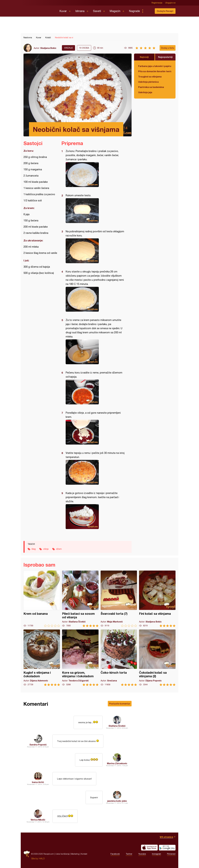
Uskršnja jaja (145, 92)
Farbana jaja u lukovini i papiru (155, 66)
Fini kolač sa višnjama (157, 599)
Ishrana (80, 11)
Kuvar (63, 11)
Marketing (75, 854)
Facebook (115, 854)
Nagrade (134, 11)
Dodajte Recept (165, 11)
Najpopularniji (165, 57)
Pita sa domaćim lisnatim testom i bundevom (155, 71)
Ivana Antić (38, 782)
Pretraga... (148, 11)
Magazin (115, 11)
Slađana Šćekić (117, 726)
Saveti (97, 11)
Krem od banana (42, 599)
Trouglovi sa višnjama (150, 77)
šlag (34, 549)
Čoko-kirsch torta (119, 658)
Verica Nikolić (38, 820)
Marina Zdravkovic (117, 763)
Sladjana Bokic (48, 48)
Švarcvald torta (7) (119, 599)
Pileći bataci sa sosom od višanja (80, 599)
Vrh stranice (166, 837)
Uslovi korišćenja (62, 854)
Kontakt (84, 854)
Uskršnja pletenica (148, 82)
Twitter (129, 854)
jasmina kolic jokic (117, 801)
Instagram (157, 854)
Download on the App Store (149, 848)
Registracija (157, 3)
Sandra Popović (38, 745)
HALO (42, 858)
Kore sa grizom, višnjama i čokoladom (80, 658)
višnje (46, 549)
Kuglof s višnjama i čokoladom (42, 658)
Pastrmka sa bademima (151, 87)
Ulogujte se (170, 3)
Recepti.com (39, 10)
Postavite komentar (120, 704)
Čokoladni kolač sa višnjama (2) (157, 658)
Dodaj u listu (168, 48)
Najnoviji (144, 57)
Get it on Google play (167, 848)
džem (59, 549)
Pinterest (171, 854)
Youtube (142, 854)
